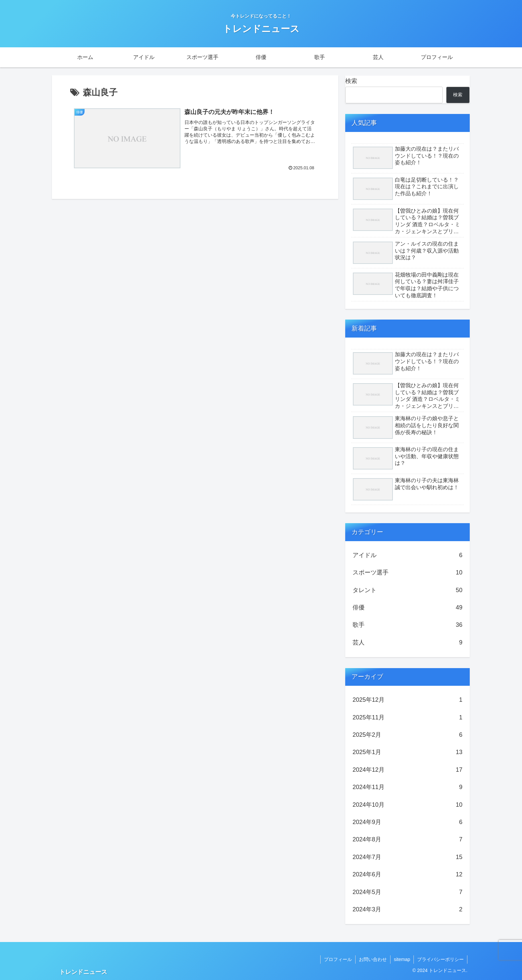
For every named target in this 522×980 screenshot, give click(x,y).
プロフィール (338, 959)
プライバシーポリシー (440, 959)
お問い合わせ (373, 959)
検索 (351, 81)
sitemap (402, 959)
